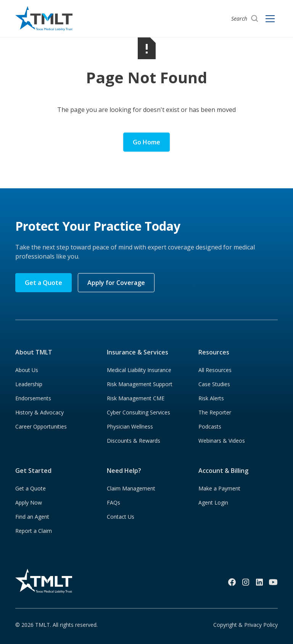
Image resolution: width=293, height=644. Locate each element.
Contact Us (121, 517)
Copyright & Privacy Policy (246, 625)
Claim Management (131, 488)
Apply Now (29, 502)
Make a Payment (219, 488)
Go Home (146, 142)
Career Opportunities (41, 426)
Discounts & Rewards (134, 441)
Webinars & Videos (222, 441)
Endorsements (33, 398)
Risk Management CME (136, 398)
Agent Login (213, 502)
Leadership (29, 384)
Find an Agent (32, 517)
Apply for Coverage (116, 283)
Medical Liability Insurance (139, 370)
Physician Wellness (130, 426)
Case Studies (214, 384)
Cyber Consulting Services (138, 412)
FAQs (113, 502)
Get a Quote (43, 283)
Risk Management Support (140, 384)
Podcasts (210, 426)
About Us (27, 370)
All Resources (215, 370)
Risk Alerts (211, 398)
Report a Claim (34, 531)
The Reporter (215, 412)
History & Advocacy (39, 412)
